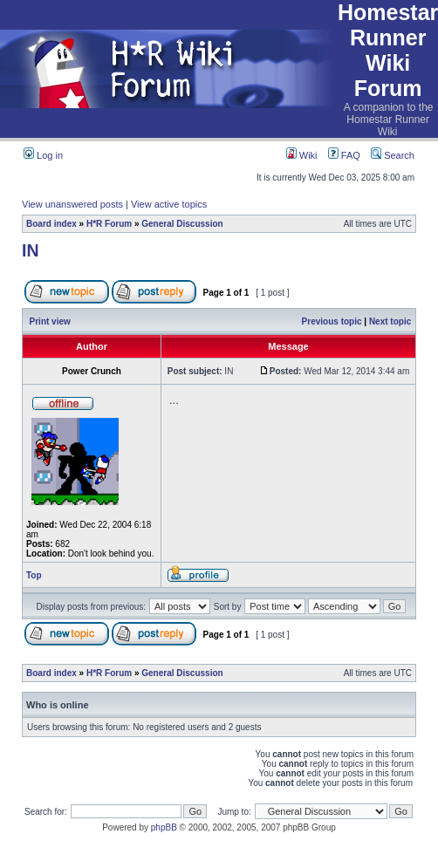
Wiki (302, 155)
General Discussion (182, 224)
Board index (51, 224)
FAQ (344, 155)
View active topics (169, 204)
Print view (50, 321)
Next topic (390, 321)
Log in (43, 155)
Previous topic (332, 321)
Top (34, 575)
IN (31, 250)
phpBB (164, 827)
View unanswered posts (72, 204)
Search (393, 155)
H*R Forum (109, 224)
